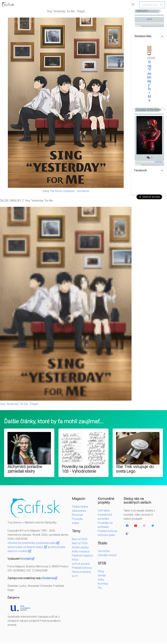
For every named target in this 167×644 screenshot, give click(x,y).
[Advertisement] (149, 252)
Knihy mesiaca (81, 551)
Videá (75, 523)
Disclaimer (83, 191)
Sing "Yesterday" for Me (149, 81)
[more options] (162, 36)
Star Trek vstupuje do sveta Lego (135, 469)
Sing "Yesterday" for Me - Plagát (19, 404)
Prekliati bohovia (82, 568)
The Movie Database (62, 191)
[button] (133, 4)
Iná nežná (104, 551)
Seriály (102, 575)
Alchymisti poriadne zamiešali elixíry (25, 469)
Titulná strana (80, 507)
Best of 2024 (80, 543)
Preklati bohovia (107, 531)
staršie (159, 162)
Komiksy (103, 584)
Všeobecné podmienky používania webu (33, 543)
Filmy (101, 571)
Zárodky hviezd (107, 555)
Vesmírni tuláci (106, 535)
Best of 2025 (80, 539)
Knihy (101, 580)
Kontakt (28, 559)
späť (149, 19)
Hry (100, 588)
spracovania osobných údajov (27, 547)
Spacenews (79, 511)
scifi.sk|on (104, 511)
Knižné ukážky (80, 547)
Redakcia (50, 578)
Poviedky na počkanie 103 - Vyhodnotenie (81, 469)
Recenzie (77, 515)
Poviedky (77, 519)
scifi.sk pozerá (81, 564)
